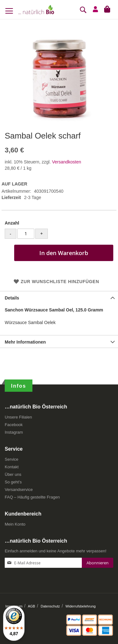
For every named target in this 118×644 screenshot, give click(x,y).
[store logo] (36, 9)
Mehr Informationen (25, 342)
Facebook (14, 425)
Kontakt (12, 467)
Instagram (14, 432)
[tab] (59, 297)
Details (12, 298)
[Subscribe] (98, 563)
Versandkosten (67, 162)
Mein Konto (15, 524)
